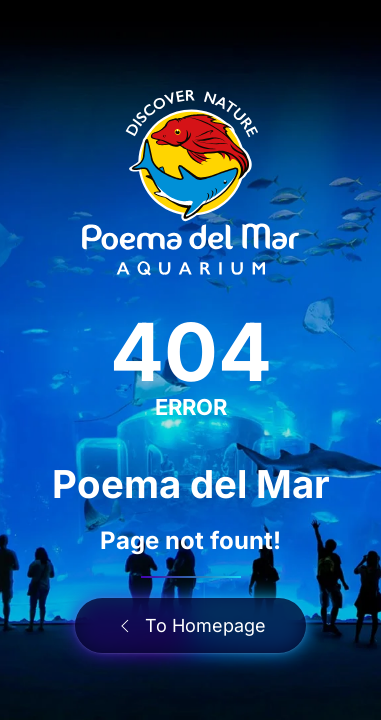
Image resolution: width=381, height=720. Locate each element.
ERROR (191, 407)
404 (191, 351)
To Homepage (190, 625)
